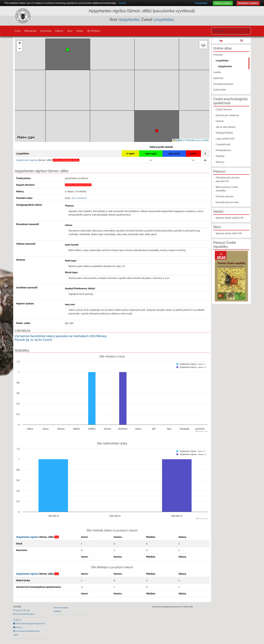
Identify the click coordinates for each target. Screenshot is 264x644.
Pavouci (19, 627)
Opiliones (218, 78)
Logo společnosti (225, 139)
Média (80, 31)
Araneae (218, 55)
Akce (70, 31)
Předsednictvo (223, 150)
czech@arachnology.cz (25, 614)
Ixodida (217, 72)
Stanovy (220, 162)
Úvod (17, 31)
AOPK (16, 635)
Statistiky (57, 611)
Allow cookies (223, 3)
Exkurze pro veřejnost (227, 115)
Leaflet (178, 140)
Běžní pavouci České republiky (227, 189)
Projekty (220, 156)
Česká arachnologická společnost (30, 623)
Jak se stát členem (226, 127)
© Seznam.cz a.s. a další (196, 140)
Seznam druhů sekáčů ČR (230, 218)
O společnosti (223, 144)
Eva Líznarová (79, 198)
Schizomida (219, 90)
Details (122, 3)
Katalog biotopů (224, 133)
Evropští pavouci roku (227, 202)
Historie (220, 121)
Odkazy (59, 31)
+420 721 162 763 (22, 610)
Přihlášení (95, 31)
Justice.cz (17, 620)
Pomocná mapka (61, 608)
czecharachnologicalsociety (27, 631)
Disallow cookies (248, 3)
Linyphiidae (164, 20)
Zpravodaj (46, 31)
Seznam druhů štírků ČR (229, 233)
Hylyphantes (225, 66)
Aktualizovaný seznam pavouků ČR (228, 179)
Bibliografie (30, 31)
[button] (157, 131)
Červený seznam (225, 196)
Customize (201, 3)
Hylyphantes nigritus (27, 537)
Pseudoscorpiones (223, 84)
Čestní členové (224, 109)
